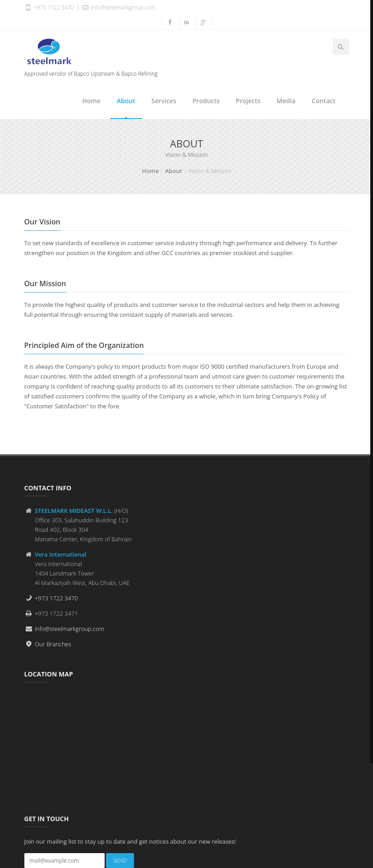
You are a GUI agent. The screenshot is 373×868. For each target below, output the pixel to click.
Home (91, 101)
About (126, 101)
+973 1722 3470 (49, 7)
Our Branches (53, 644)
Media (286, 101)
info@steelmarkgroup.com (118, 7)
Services (164, 101)
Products (206, 101)
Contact (323, 101)
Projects (248, 101)
